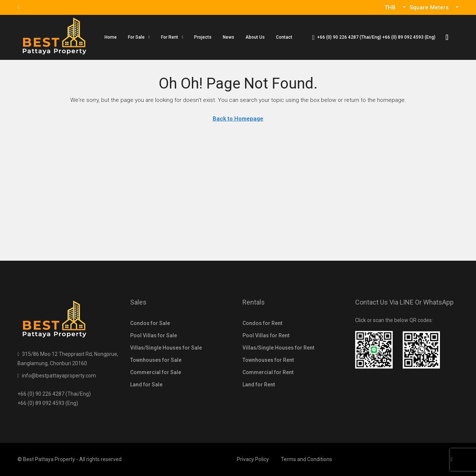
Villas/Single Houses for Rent (278, 348)
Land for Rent (259, 385)
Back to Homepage (238, 119)
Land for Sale (146, 385)
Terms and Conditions (306, 459)
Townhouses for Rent (268, 360)
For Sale (136, 37)
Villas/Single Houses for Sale (166, 348)
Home (111, 37)
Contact (284, 37)
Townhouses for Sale (156, 360)
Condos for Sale (150, 323)
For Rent (170, 37)
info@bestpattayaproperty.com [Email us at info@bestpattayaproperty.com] (59, 376)
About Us (255, 37)
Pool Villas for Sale (154, 335)
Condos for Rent (262, 323)
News (229, 37)
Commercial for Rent (268, 372)
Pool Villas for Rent (266, 335)
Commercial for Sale (156, 372)
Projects (203, 37)
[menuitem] (374, 37)
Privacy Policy (253, 459)
